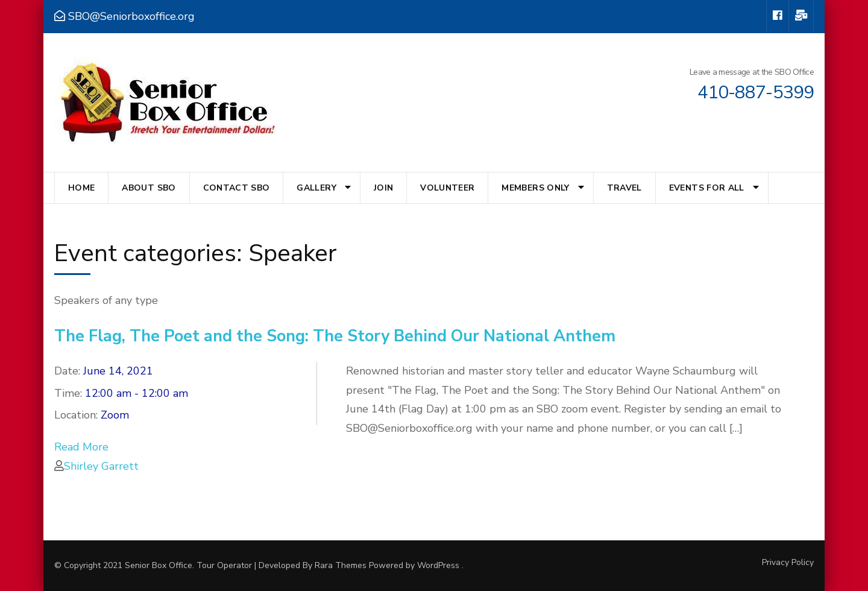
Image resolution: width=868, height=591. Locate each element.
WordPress (438, 565)
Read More (81, 447)
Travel (624, 188)
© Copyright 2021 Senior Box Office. (125, 565)
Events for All (707, 188)
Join (383, 188)
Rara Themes (341, 565)
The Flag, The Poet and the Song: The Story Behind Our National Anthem (335, 336)
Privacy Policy (788, 563)
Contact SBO (237, 188)
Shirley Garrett (101, 466)
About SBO (149, 188)
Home (81, 188)
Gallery (316, 188)
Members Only (535, 188)
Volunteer (447, 188)
